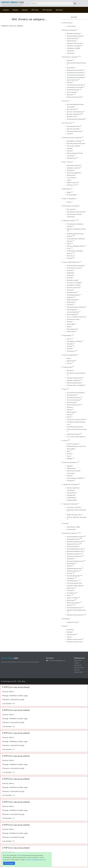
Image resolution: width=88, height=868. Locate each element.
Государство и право (73, 285)
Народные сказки (73, 622)
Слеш (69, 248)
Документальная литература (72, 138)
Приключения (67, 367)
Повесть (69, 410)
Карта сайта (78, 660)
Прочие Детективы (73, 90)
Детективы (70, 68)
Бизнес (69, 339)
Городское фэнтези (73, 544)
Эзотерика (70, 481)
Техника (65, 523)
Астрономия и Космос (74, 268)
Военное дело (67, 23)
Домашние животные (74, 165)
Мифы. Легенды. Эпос (74, 515)
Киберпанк (70, 559)
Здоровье (70, 344)
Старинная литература (70, 504)
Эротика (69, 258)
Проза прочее (71, 412)
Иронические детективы (75, 70)
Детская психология (73, 288)
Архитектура (71, 529)
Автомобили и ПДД (73, 527)
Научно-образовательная (71, 262)
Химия (69, 327)
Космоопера (71, 564)
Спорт (69, 180)
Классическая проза (73, 400)
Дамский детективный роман (76, 63)
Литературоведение (73, 295)
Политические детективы (75, 85)
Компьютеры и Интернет (71, 206)
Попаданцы (71, 578)
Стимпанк (70, 590)
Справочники (71, 498)
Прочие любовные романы (76, 246)
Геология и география (74, 283)
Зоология (70, 290)
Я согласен (10, 863)
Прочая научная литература (76, 307)
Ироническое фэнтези (74, 554)
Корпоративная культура (75, 36)
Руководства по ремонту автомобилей (79, 670)
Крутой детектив (72, 80)
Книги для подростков (74, 131)
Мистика (70, 573)
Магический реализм (74, 405)
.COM (12, 2)
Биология (70, 270)
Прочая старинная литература (77, 517)
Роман (69, 417)
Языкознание (71, 331)
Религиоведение (72, 314)
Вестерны (70, 371)
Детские (65, 101)
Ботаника (70, 278)
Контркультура (72, 402)
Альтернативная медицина (75, 266)
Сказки (69, 134)
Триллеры (70, 95)
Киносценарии (72, 195)
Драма (69, 192)
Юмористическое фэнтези (75, 615)
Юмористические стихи (75, 642)
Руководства (71, 495)
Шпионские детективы (74, 97)
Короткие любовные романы (76, 229)
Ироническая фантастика (75, 551)
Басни (69, 358)
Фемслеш (70, 256)
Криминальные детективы (75, 78)
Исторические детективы (75, 73)
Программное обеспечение (76, 212)
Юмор (65, 626)
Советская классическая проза (77, 429)
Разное (69, 202)
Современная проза (73, 434)
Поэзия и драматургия (70, 355)
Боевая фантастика (73, 539)
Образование (67, 335)
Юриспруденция (72, 329)
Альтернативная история (75, 537)
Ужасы (69, 595)
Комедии (70, 632)
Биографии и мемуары (74, 141)
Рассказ (69, 415)
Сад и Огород (71, 178)
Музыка (69, 454)
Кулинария (70, 170)
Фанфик (69, 459)
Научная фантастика (73, 576)
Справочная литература (70, 484)
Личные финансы (72, 38)
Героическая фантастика (75, 542)
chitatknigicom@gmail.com (57, 660)
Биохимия (70, 275)
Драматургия (67, 189)
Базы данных (71, 209)
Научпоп (70, 151)
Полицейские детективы (75, 87)
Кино (68, 451)
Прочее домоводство (74, 173)
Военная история (72, 280)
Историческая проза (73, 397)
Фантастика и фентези (70, 533)
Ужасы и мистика (72, 598)
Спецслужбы (71, 26)
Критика (69, 148)
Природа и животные (74, 380)
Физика (69, 322)
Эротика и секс (72, 185)
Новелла (70, 407)
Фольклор (66, 619)
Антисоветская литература (75, 393)
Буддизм (70, 466)
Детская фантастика (73, 126)
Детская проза (72, 109)
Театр (69, 456)
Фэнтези (70, 605)
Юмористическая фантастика (76, 610)
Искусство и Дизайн (73, 146)
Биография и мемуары (74, 341)
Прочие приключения (74, 383)
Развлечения (71, 175)
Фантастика (71, 600)
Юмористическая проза (75, 639)
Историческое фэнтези (74, 556)
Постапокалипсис (73, 581)
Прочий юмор (71, 634)
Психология (71, 351)
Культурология (72, 292)
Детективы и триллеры (70, 57)
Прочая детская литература (76, 119)
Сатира (69, 637)
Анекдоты (70, 630)
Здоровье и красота (73, 168)
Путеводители (71, 493)
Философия (71, 324)
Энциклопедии (72, 500)
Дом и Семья (67, 162)
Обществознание (72, 300)
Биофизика (70, 273)
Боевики (70, 60)
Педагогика (71, 302)
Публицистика (71, 158)
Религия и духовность (70, 462)
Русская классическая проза (76, 419)
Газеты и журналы (73, 444)
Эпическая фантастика (74, 608)
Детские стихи (72, 117)
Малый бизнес (72, 41)
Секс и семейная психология (76, 317)
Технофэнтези (71, 593)
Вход (24, 681)
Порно (69, 243)
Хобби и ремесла (72, 183)
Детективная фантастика (75, 549)
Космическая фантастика (75, 561)
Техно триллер (72, 92)
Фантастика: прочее (73, 603)
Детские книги (68, 123)
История (70, 346)
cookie (19, 855)
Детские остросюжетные (75, 112)
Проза (65, 389)
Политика (70, 305)
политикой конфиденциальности (35, 860)
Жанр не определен (69, 199)
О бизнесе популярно (74, 46)
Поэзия (69, 363)
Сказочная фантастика (74, 583)
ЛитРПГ (69, 566)
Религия (69, 476)
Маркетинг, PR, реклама (75, 43)
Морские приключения (74, 378)
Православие (71, 468)
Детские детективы (73, 129)
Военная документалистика (76, 143)
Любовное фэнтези (73, 571)
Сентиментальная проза (75, 427)
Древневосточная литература (76, 510)
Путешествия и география (75, 385)
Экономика (70, 53)
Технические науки (73, 319)
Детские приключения (74, 114)
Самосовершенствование (75, 478)
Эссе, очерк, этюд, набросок (76, 437)
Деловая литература (69, 30)
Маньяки (70, 82)
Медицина (70, 297)
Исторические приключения (76, 373)
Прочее (65, 440)
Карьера (70, 349)
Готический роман (73, 546)
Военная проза (72, 395)
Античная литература (74, 507)
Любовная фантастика (74, 568)
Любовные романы (69, 221)
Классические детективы (75, 75)
